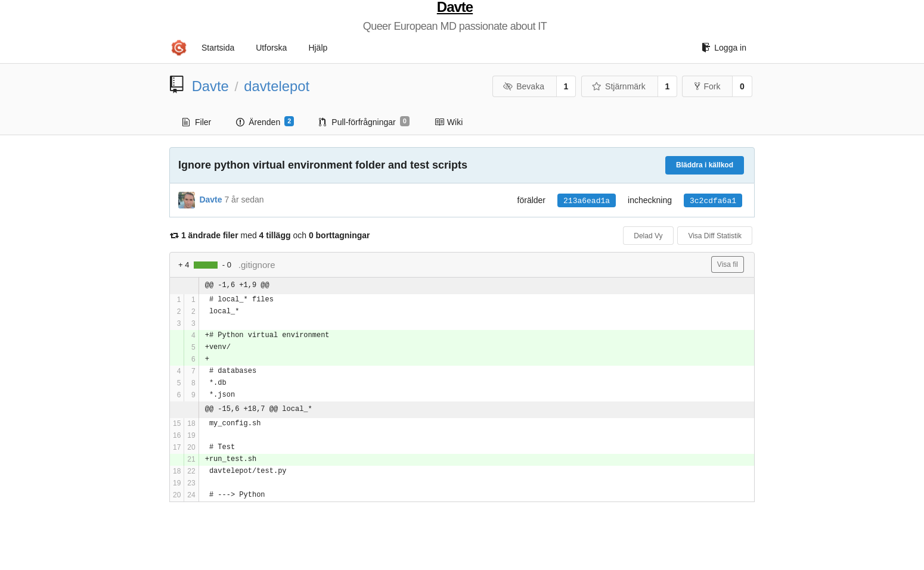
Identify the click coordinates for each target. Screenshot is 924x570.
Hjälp (318, 48)
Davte (455, 7)
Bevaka (524, 86)
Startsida (218, 48)
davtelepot (277, 86)
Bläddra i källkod (705, 165)
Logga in (724, 48)
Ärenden (265, 122)
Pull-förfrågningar (364, 122)
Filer (197, 122)
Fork (707, 86)
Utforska (271, 48)
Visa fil (728, 264)
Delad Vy (648, 236)
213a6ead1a (587, 201)
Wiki (449, 122)
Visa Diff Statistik (715, 236)
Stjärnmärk (619, 86)
